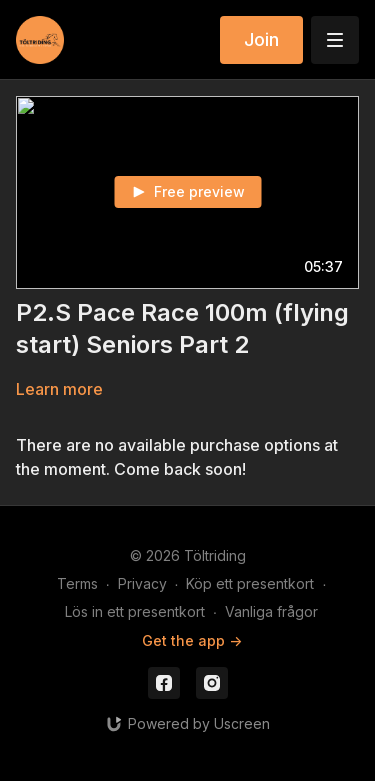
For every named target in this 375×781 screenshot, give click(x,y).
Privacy (142, 583)
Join (261, 39)
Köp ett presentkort (250, 583)
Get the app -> (192, 640)
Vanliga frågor (271, 611)
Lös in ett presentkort (135, 611)
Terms (77, 583)
